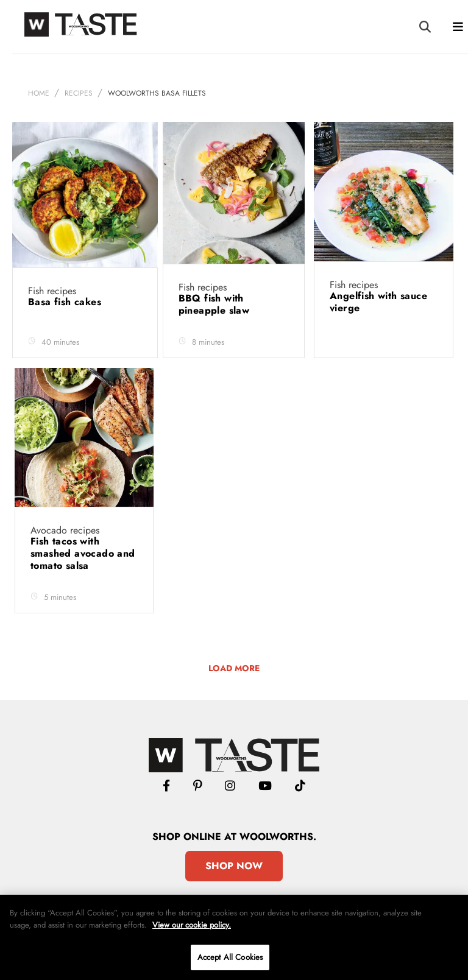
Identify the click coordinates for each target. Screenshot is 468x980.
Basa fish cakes (66, 302)
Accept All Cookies (230, 957)
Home (39, 93)
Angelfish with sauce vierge (378, 302)
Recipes (79, 93)
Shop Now (234, 866)
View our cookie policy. (192, 925)
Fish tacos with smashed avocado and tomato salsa (83, 553)
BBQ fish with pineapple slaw (216, 304)
